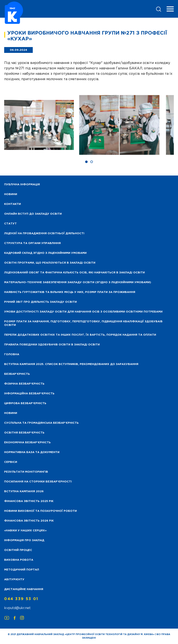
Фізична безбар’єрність (24, 384)
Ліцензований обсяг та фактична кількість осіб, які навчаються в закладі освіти (74, 273)
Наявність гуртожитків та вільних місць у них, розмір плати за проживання (70, 292)
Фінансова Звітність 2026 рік (29, 521)
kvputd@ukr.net (17, 608)
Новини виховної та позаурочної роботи (40, 511)
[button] (86, 162)
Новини (11, 413)
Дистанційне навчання (24, 589)
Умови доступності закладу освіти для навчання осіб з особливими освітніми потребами (83, 312)
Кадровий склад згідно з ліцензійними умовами (45, 253)
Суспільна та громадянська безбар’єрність (41, 423)
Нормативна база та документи (32, 452)
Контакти (13, 204)
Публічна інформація (22, 185)
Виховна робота (19, 560)
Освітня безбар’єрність (24, 433)
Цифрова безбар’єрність (25, 403)
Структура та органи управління (32, 243)
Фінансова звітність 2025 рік (29, 501)
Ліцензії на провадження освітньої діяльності (44, 234)
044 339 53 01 (21, 599)
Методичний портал (22, 570)
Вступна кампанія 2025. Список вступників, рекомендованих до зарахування (71, 364)
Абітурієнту (14, 580)
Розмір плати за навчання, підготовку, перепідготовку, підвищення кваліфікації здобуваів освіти (83, 323)
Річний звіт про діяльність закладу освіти (40, 302)
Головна (12, 354)
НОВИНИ (11, 194)
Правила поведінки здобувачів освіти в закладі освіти (52, 345)
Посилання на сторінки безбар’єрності (38, 482)
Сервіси (11, 462)
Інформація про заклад (24, 540)
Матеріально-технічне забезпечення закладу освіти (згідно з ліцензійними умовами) (78, 282)
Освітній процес (18, 550)
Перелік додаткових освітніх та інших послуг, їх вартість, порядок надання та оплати (80, 335)
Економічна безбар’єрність (27, 443)
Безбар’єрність (17, 374)
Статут (10, 224)
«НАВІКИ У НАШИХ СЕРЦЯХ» (25, 531)
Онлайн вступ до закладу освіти (33, 214)
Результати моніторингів (26, 472)
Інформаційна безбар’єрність (29, 394)
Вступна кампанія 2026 (24, 491)
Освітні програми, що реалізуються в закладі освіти (50, 263)
